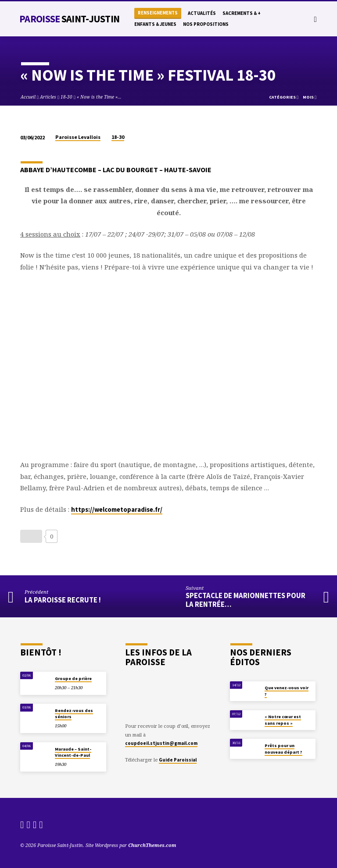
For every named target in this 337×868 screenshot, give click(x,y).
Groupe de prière (73, 678)
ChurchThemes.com (152, 845)
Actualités (202, 13)
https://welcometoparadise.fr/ (117, 510)
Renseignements (158, 13)
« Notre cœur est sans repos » (283, 720)
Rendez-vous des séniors (74, 714)
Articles (48, 97)
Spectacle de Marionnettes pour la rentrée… (246, 600)
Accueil (28, 97)
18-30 (66, 97)
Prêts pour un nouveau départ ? (283, 749)
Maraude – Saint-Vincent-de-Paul (73, 752)
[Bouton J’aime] (31, 536)
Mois (310, 97)
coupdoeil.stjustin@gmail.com (161, 743)
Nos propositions (206, 24)
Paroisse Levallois (78, 137)
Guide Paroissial (178, 760)
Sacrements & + (242, 13)
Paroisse (69, 19)
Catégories (284, 97)
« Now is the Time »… (99, 97)
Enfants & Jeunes (155, 24)
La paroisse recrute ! (63, 600)
